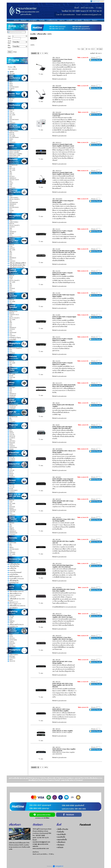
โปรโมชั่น (42, 20)
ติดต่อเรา (95, 20)
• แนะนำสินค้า (61, 834)
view (41, 74)
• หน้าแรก (60, 847)
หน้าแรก (16, 20)
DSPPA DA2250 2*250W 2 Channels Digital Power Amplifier (62, 274)
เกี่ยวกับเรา (87, 20)
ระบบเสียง (33, 34)
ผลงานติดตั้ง (78, 20)
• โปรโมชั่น (60, 832)
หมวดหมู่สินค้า (33, 20)
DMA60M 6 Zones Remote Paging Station (64, 88)
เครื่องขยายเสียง (42, 34)
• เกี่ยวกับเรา (61, 842)
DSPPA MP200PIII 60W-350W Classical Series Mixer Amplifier (64, 590)
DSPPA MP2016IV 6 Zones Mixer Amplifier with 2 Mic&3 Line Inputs (62, 638)
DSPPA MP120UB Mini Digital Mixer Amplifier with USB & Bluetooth (63, 566)
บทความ (62, 20)
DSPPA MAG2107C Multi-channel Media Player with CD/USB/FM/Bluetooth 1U (64, 386)
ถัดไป (46, 53)
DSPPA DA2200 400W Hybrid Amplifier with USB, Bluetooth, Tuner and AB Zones (64, 252)
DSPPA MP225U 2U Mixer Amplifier (63, 731)
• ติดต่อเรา (60, 845)
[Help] (15, 52)
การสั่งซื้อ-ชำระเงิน (52, 20)
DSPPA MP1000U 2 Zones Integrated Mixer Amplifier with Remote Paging (63, 480)
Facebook (85, 825)
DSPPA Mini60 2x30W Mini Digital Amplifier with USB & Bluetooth (62, 428)
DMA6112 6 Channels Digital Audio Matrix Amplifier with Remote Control (63, 145)
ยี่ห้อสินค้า (24, 20)
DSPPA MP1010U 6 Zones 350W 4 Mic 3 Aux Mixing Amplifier (64, 520)
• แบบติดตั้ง (61, 837)
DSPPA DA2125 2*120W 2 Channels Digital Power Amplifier (62, 232)
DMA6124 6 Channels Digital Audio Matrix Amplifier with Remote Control (63, 173)
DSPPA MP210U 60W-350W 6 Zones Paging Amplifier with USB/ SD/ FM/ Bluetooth (63, 685)
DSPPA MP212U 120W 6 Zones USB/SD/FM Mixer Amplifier (61, 710)
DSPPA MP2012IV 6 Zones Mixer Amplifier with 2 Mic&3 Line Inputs (62, 616)
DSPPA (50, 34)
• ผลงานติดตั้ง (62, 840)
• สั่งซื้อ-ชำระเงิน (62, 829)
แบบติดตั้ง (69, 20)
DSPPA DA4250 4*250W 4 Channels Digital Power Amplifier (62, 364)
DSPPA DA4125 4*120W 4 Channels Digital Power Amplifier (62, 340)
